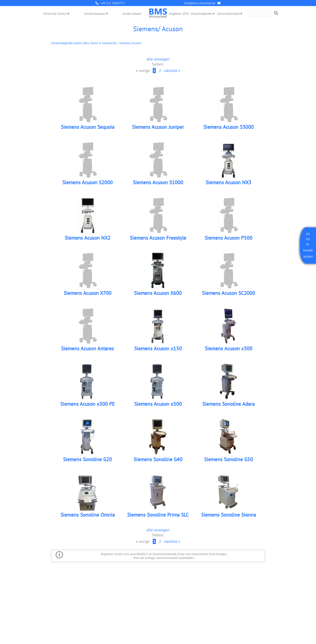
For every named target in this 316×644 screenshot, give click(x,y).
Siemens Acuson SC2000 (228, 294)
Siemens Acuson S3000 (229, 127)
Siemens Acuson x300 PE (88, 406)
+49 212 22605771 (113, 3)
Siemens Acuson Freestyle (158, 239)
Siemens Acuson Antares (88, 350)
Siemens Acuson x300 (228, 350)
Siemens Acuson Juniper (158, 127)
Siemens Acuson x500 (158, 406)
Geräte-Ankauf (132, 14)
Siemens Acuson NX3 (229, 183)
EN (308, 239)
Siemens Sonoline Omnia (87, 517)
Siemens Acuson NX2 (87, 239)
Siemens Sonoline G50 (228, 461)
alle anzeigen (158, 59)
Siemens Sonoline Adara (229, 406)
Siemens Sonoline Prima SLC (158, 517)
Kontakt (308, 250)
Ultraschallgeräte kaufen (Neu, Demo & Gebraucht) (84, 43)
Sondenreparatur (95, 14)
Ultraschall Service (55, 14)
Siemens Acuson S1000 (158, 183)
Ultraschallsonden (228, 14)
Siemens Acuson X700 (88, 294)
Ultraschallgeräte (201, 14)
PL (308, 244)
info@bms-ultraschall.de (200, 3)
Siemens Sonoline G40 (158, 461)
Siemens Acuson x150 (158, 350)
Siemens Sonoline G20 (88, 461)
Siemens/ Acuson (130, 43)
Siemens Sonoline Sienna (229, 517)
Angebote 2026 (179, 14)
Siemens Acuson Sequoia (88, 127)
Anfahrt (308, 257)
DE (308, 234)
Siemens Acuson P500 (228, 239)
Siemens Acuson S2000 (87, 183)
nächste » (172, 71)
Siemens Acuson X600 (158, 294)
